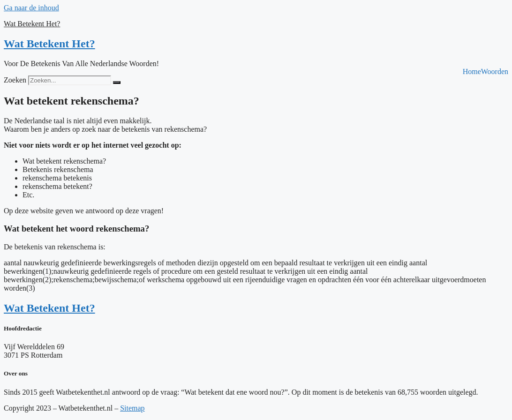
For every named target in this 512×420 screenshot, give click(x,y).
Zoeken (15, 80)
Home (472, 72)
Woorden (495, 72)
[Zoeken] (117, 82)
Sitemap (132, 408)
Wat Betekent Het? (32, 24)
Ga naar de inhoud (31, 8)
